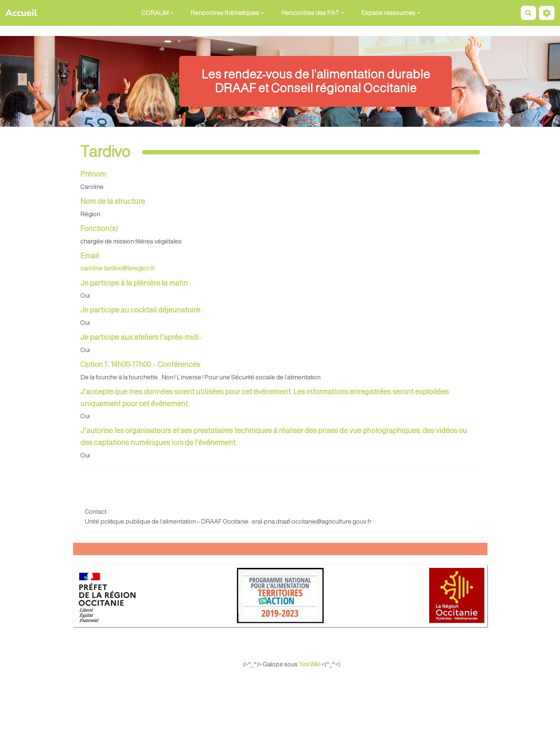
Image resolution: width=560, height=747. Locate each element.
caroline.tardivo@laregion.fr (118, 268)
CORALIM (157, 13)
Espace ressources (390, 13)
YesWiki (317, 664)
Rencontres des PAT (313, 13)
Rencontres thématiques (227, 13)
